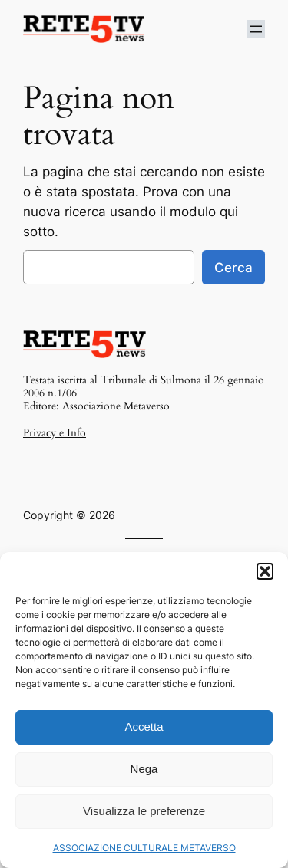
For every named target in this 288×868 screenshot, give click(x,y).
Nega (144, 769)
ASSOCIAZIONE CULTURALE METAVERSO (144, 848)
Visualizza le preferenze (144, 811)
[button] (265, 571)
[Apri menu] (256, 29)
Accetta (144, 727)
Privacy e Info (55, 433)
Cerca (233, 268)
